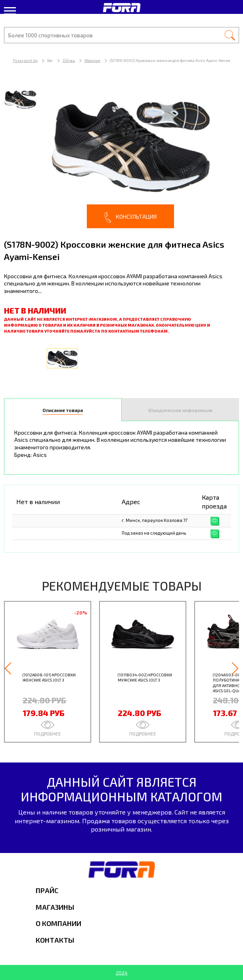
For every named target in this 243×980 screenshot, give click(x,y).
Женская (92, 60)
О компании (58, 923)
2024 (122, 972)
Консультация (130, 218)
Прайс (47, 890)
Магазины (55, 907)
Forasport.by (25, 60)
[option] (121, 155)
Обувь (69, 60)
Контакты (55, 940)
